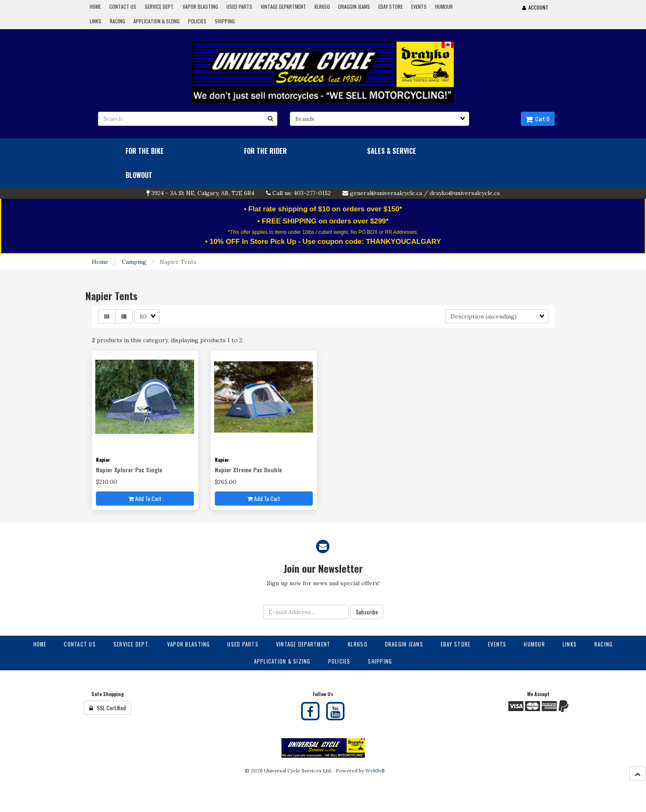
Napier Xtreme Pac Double (248, 470)
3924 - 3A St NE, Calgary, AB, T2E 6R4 (203, 193)
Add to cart (145, 498)
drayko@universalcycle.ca (465, 193)
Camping (134, 262)
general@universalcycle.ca (386, 193)
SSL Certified (108, 708)
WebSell (375, 771)
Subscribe (367, 612)
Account (535, 7)
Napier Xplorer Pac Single (129, 470)
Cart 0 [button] (537, 119)
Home (100, 262)
